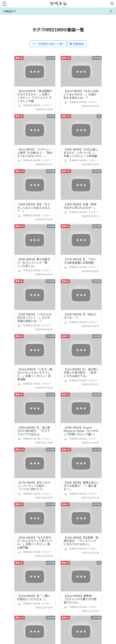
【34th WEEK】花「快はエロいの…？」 (80, 316)
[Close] (111, 11)
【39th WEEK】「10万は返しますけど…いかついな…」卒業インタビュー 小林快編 (81, 153)
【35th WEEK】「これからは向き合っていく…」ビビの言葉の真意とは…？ (34, 317)
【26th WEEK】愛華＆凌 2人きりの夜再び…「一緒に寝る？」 (81, 486)
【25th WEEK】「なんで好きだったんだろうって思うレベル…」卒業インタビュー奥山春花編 (35, 542)
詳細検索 (77, 44)
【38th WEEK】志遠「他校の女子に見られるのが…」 (80, 206)
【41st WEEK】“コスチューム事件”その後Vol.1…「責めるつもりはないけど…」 (35, 153)
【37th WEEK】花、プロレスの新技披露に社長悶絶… (80, 261)
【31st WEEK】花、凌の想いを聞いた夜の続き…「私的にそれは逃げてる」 (81, 372)
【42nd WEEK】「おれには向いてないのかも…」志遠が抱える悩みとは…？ (81, 94)
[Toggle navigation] (111, 4)
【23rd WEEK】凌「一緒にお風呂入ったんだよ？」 (34, 597)
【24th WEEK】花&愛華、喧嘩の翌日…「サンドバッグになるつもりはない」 (81, 541)
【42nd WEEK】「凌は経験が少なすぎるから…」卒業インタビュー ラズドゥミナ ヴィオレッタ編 (35, 96)
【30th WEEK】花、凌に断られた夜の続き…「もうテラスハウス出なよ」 (34, 431)
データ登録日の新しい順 (47, 44)
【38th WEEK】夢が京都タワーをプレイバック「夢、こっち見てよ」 (34, 262)
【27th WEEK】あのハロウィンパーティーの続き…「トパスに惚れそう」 (34, 486)
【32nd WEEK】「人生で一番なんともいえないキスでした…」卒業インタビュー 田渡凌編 (35, 374)
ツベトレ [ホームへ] (58, 4)
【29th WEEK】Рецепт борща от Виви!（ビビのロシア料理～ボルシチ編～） (81, 431)
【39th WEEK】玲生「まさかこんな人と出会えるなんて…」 (34, 207)
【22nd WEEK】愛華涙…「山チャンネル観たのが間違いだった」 (80, 599)
